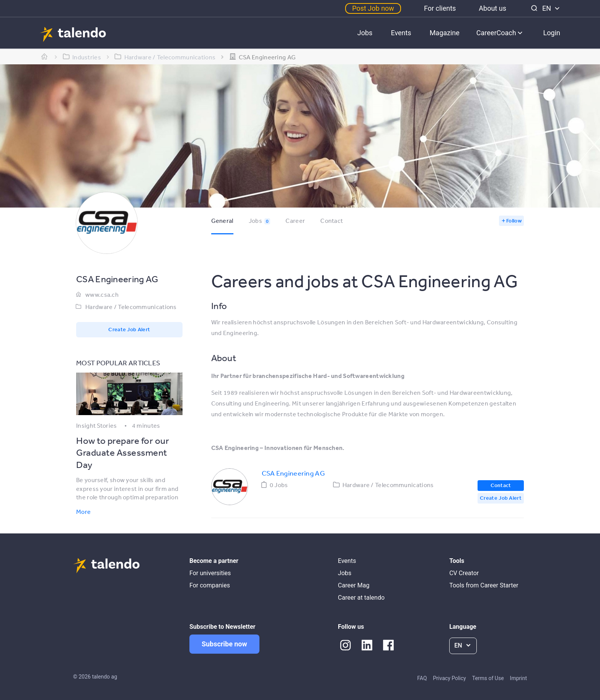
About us (492, 8)
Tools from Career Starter (484, 585)
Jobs (365, 33)
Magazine (445, 33)
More (83, 512)
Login (552, 33)
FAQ (422, 678)
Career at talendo (361, 598)
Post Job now (373, 8)
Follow (514, 221)
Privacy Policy (450, 678)
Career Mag (354, 585)
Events (401, 33)
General (222, 221)
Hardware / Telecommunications (131, 307)
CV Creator (464, 573)
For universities (210, 573)
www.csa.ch (102, 294)
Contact (332, 221)
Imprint (518, 678)
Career (295, 221)
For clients (440, 8)
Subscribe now (224, 644)
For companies (210, 585)
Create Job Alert (129, 329)
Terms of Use (488, 678)
